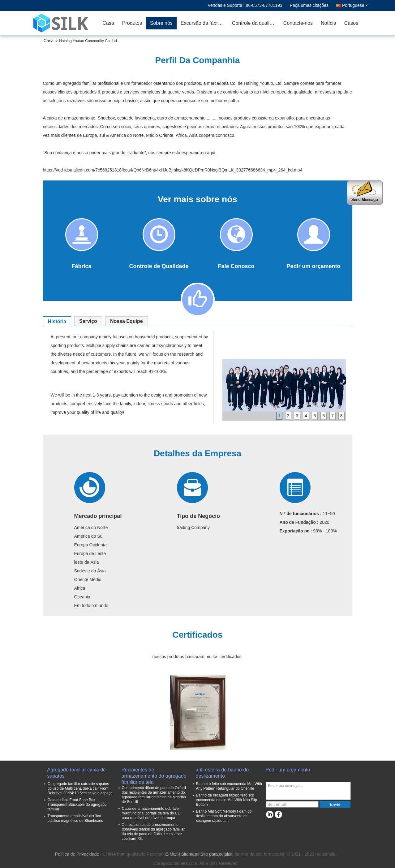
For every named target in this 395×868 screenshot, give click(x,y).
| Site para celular (215, 854)
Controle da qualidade (256, 23)
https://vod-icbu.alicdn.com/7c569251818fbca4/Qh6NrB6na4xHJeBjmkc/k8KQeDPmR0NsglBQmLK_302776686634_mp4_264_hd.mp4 (173, 170)
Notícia (328, 23)
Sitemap (189, 854)
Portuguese (355, 5)
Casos (351, 23)
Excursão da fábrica (202, 23)
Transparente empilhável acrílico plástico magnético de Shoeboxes (75, 818)
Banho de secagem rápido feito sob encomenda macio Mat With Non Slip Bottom (227, 800)
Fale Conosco (236, 266)
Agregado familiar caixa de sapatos (77, 773)
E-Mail (171, 854)
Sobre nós (161, 23)
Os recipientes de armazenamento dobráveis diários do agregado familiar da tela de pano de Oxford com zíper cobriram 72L (153, 832)
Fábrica (81, 266)
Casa (108, 23)
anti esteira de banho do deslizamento (222, 773)
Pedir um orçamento (313, 266)
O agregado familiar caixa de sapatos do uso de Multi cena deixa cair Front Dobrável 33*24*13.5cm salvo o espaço (80, 788)
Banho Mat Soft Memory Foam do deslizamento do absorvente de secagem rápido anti (224, 816)
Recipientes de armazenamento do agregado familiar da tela (154, 773)
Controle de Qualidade (159, 266)
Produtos (132, 23)
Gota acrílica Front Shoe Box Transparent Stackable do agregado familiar (77, 805)
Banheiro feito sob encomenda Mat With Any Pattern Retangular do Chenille (229, 786)
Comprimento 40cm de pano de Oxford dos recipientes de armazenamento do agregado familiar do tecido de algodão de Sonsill (154, 795)
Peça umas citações (309, 5)
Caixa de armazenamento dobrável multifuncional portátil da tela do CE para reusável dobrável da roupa (151, 813)
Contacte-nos (298, 23)
